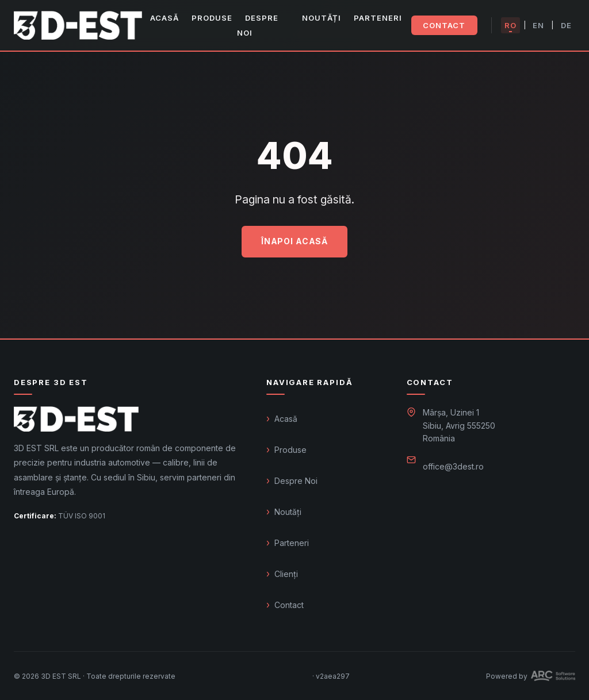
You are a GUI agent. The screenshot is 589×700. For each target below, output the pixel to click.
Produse (212, 18)
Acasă (165, 18)
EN (538, 25)
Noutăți (322, 18)
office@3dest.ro (453, 466)
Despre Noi (258, 25)
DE (566, 25)
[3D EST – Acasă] (78, 25)
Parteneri (378, 18)
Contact (444, 25)
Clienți (286, 574)
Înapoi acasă (294, 241)
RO (510, 25)
